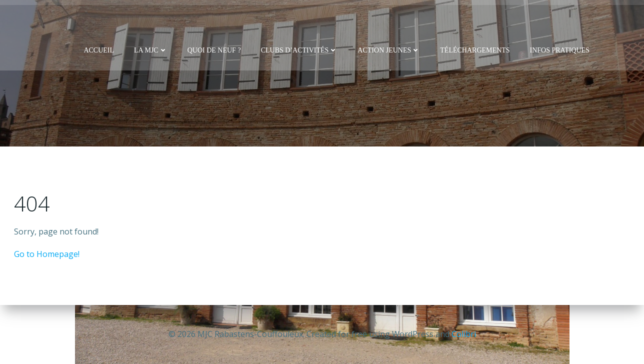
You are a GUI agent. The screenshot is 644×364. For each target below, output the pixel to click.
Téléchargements (475, 50)
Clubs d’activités (299, 50)
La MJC (151, 50)
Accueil (99, 50)
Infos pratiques (560, 50)
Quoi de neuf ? (214, 50)
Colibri (464, 334)
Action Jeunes (389, 50)
